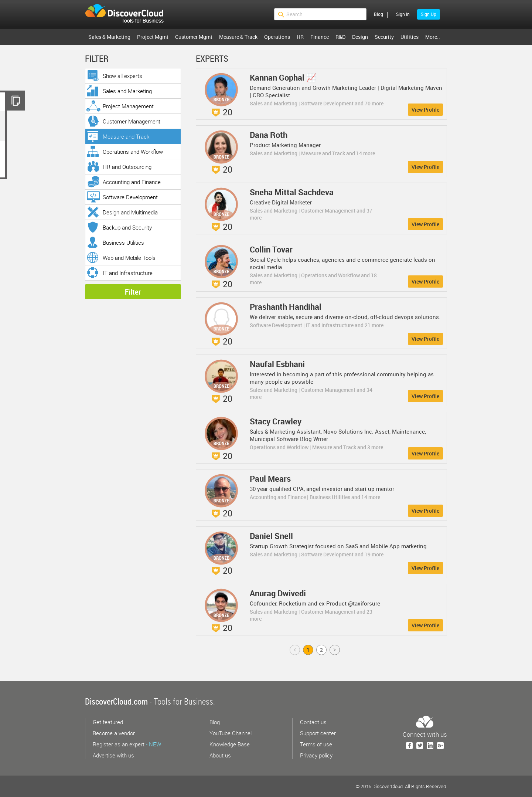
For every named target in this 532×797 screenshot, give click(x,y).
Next (335, 650)
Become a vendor (114, 733)
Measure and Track (126, 136)
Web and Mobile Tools (129, 258)
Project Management (128, 106)
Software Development (130, 197)
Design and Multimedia (130, 212)
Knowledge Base (230, 744)
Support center (318, 733)
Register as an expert (127, 744)
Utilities (410, 37)
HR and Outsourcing (127, 167)
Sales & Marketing (109, 37)
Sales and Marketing (127, 91)
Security (384, 37)
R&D (340, 37)
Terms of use (316, 744)
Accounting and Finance (132, 182)
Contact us (313, 722)
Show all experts (122, 76)
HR (300, 37)
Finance (320, 37)
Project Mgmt (153, 37)
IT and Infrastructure (128, 273)
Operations (277, 37)
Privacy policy (316, 755)
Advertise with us (113, 755)
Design (360, 37)
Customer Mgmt (194, 37)
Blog (378, 14)
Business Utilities (123, 243)
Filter (133, 292)
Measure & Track (238, 37)
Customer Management (132, 121)
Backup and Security (127, 227)
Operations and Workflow (133, 152)
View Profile (425, 110)
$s (129, 14)
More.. (433, 37)
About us (220, 755)
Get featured (108, 722)
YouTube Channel (231, 733)
